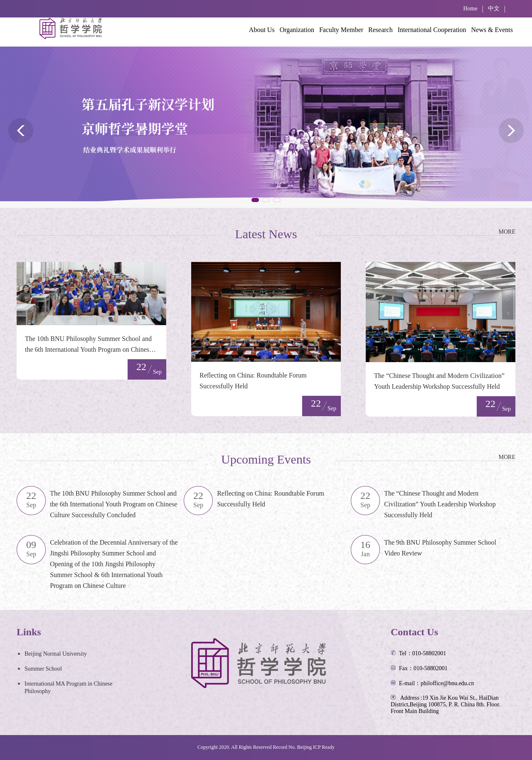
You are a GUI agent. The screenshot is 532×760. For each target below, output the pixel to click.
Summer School (43, 669)
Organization (297, 30)
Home (470, 9)
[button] (255, 200)
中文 (494, 9)
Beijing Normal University (56, 654)
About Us (262, 30)
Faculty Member (341, 30)
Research (381, 30)
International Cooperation (432, 30)
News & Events (492, 30)
